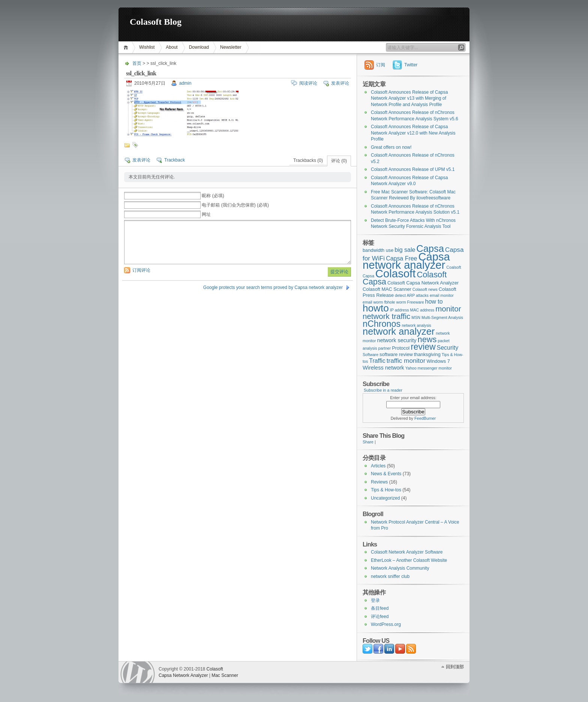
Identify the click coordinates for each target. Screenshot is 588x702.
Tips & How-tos (386, 490)
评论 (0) (339, 161)
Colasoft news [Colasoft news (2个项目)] (425, 289)
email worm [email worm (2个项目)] (373, 302)
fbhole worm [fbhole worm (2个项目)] (395, 302)
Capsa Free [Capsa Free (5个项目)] (401, 258)
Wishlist (147, 47)
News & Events (386, 474)
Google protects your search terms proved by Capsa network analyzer (273, 287)
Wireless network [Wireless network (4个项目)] (383, 368)
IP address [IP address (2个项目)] (400, 310)
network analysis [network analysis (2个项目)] (416, 325)
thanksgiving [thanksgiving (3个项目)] (427, 354)
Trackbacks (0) (308, 160)
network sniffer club (390, 576)
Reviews (379, 482)
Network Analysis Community (400, 568)
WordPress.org (386, 624)
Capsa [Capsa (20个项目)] (430, 248)
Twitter (411, 65)
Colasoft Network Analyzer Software (407, 552)
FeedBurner (425, 418)
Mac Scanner (225, 675)
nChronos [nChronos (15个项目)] (382, 324)
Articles (378, 466)
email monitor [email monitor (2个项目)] (442, 295)
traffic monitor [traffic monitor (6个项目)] (406, 361)
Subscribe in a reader (383, 390)
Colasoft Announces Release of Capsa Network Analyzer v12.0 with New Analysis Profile (413, 133)
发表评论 (340, 83)
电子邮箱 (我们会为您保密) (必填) (235, 205)
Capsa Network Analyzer (183, 675)
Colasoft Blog (156, 22)
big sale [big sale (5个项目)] (405, 250)
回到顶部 (455, 667)
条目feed (380, 608)
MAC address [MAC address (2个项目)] (422, 310)
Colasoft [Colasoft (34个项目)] (396, 273)
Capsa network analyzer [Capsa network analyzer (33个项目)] (406, 261)
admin (185, 83)
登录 (375, 600)
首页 (127, 47)
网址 (206, 214)
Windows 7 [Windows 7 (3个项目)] (438, 361)
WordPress (138, 672)
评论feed (380, 617)
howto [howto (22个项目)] (376, 308)
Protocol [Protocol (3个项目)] (401, 348)
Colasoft (215, 669)
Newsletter (231, 47)
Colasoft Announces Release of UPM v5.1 (413, 169)
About (172, 47)
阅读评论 (308, 83)
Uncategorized (385, 498)
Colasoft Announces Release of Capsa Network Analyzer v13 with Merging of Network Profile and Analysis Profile (409, 98)
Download (199, 47)
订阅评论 (141, 270)
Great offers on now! (391, 147)
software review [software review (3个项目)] (396, 354)
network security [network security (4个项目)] (397, 340)
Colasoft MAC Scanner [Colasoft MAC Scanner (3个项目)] (387, 289)
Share (368, 442)
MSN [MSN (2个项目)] (416, 317)
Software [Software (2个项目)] (370, 355)
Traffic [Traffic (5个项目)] (377, 361)
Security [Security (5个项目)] (448, 348)
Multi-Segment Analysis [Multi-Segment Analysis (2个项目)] (442, 317)
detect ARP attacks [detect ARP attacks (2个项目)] (412, 295)
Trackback (175, 160)
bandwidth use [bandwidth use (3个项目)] (378, 250)
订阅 (381, 65)
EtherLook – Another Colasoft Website (409, 560)
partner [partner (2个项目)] (385, 348)
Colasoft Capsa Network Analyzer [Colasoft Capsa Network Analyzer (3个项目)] (423, 283)
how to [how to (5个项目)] (434, 302)
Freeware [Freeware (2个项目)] (416, 302)
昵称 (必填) (213, 196)
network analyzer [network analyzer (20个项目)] (399, 331)
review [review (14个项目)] (423, 347)
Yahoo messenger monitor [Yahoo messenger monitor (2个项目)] (429, 368)
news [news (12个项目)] (427, 339)
